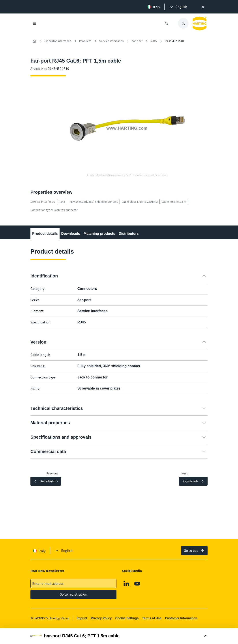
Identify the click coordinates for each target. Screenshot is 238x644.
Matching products (99, 234)
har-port (137, 41)
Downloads (70, 234)
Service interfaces (112, 41)
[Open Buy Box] (119, 636)
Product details (45, 234)
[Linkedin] (126, 583)
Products (85, 41)
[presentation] (178, 7)
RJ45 (154, 41)
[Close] (203, 7)
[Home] (34, 41)
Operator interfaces (58, 41)
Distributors (129, 234)
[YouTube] (137, 583)
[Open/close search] (167, 23)
